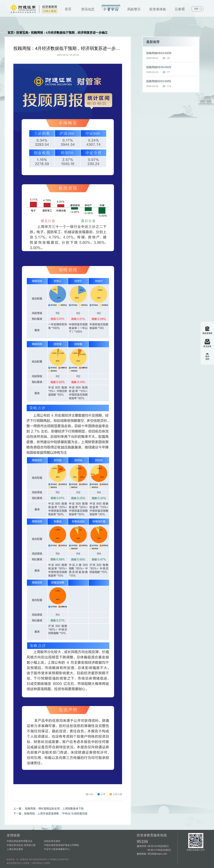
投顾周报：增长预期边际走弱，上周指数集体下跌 (54, 809)
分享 (101, 794)
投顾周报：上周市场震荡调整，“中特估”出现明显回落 (56, 814)
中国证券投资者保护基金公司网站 (62, 845)
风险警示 (134, 9)
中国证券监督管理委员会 (20, 841)
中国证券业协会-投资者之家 (21, 845)
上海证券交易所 (15, 849)
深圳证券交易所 (52, 841)
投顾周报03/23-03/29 (159, 53)
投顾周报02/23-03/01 (159, 81)
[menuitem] (68, 8)
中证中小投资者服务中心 (57, 849)
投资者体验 (158, 9)
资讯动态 (88, 9)
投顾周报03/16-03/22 (159, 67)
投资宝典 (111, 8)
